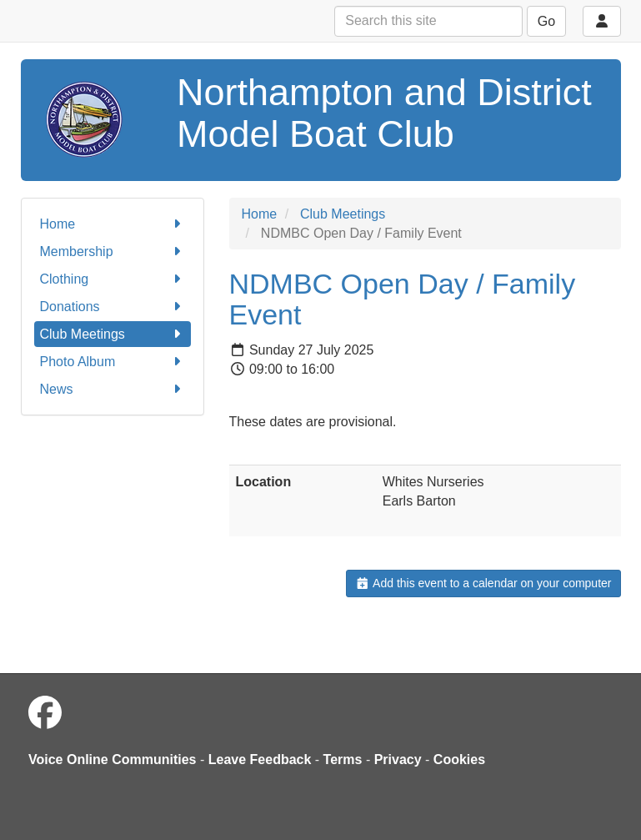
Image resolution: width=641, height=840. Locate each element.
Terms (343, 760)
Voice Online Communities (113, 760)
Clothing (113, 279)
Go (546, 21)
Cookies (459, 760)
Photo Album (113, 362)
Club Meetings (113, 334)
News (113, 389)
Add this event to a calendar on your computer (483, 583)
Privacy (398, 760)
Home (113, 224)
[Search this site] (428, 21)
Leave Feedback (260, 760)
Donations (113, 307)
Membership (113, 251)
